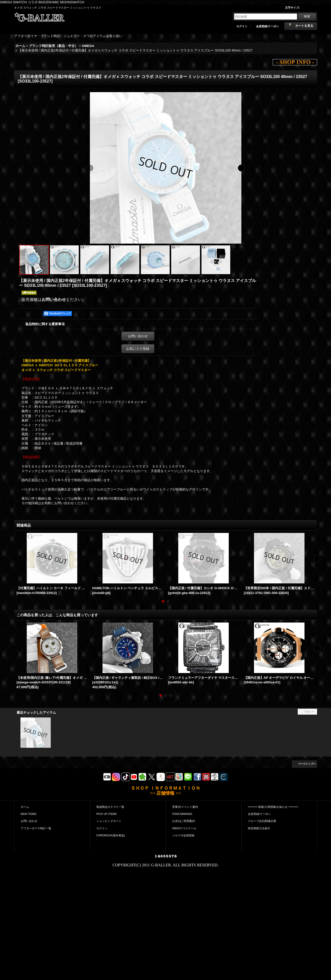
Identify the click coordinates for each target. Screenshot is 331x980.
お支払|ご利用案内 (184, 821)
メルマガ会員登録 (183, 835)
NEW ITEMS (29, 814)
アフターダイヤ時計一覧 (36, 828)
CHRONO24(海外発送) (111, 835)
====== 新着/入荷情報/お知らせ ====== (273, 807)
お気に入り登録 (138, 349)
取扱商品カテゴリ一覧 (110, 807)
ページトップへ (307, 764)
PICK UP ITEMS (107, 814)
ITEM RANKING (182, 814)
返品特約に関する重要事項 (45, 324)
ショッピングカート (109, 821)
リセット (309, 712)
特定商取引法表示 (259, 828)
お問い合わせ (54, 300)
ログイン (242, 26)
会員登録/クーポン (268, 26)
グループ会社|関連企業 (262, 821)
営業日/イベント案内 (185, 807)
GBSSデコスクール (184, 828)
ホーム (25, 807)
